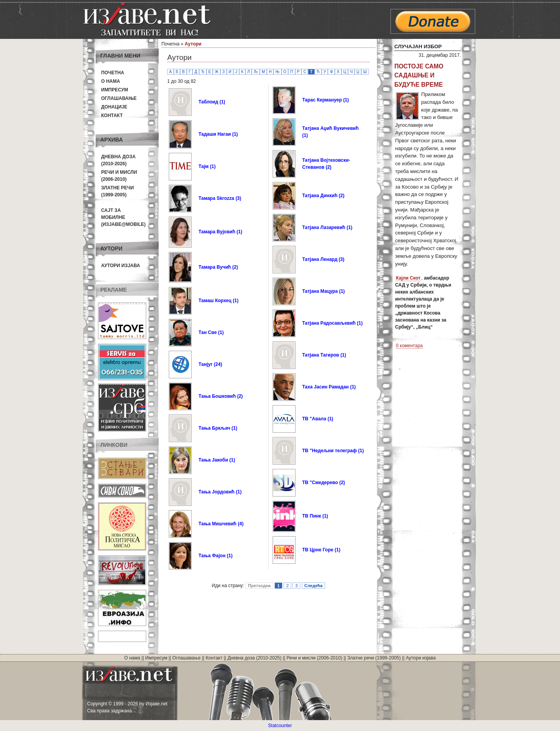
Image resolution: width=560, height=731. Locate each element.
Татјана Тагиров (321, 355)
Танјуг (205, 364)
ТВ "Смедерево (320, 483)
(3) (239, 198)
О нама (111, 81)
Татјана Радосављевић (329, 323)
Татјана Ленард (320, 259)
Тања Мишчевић (217, 524)
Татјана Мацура (320, 291)
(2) (235, 267)
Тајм (203, 166)
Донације (114, 107)
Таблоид (208, 102)
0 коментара (409, 346)
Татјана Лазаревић (324, 227)
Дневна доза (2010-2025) (255, 658)
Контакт (112, 115)
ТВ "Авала (314, 419)
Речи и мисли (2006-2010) (314, 658)
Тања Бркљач (214, 428)
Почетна (113, 73)
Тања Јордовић (216, 492)
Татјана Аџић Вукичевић (330, 128)
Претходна (259, 586)
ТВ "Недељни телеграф (329, 451)
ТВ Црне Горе (318, 550)
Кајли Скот (408, 278)
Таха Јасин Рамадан (325, 387)
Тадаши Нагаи (214, 134)
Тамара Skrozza (216, 198)
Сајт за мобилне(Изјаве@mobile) (123, 217)
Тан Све (207, 332)
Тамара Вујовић (217, 232)
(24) (218, 364)
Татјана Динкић (320, 196)
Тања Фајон (212, 556)
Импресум (115, 90)
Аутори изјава (121, 266)
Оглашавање (119, 98)
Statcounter (280, 726)
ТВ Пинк (312, 516)
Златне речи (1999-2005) (374, 658)
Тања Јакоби (213, 460)
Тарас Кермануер (322, 100)
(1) (222, 102)
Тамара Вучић (214, 267)
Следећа (314, 586)
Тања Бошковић (217, 396)
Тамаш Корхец (215, 301)
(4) (241, 524)
